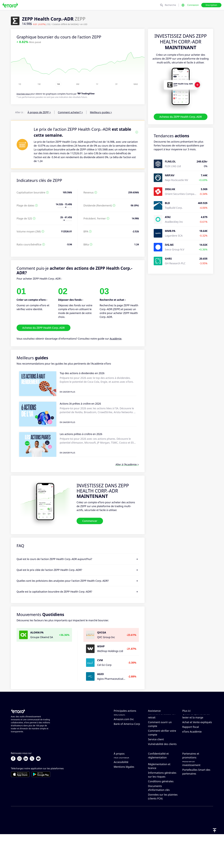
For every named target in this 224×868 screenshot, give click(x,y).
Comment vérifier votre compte (162, 749)
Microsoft (119, 731)
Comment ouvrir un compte (160, 741)
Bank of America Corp (127, 741)
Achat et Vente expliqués (197, 739)
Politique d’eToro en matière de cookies (160, 782)
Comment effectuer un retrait (162, 732)
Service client (156, 756)
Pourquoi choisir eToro (127, 777)
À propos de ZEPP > (39, 112)
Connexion (193, 5)
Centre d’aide (156, 717)
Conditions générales (161, 815)
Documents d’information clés (159, 821)
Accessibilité (121, 796)
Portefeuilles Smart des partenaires (196, 805)
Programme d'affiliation (197, 785)
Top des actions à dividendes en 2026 (82, 373)
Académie (115, 339)
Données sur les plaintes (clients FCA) (163, 830)
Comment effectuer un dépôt (162, 724)
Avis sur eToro (122, 781)
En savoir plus (67, 392)
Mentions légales (124, 800)
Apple (117, 717)
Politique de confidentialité (157, 791)
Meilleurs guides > (101, 112)
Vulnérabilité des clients (162, 761)
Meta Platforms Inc (125, 726)
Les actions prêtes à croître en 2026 (81, 434)
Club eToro (189, 790)
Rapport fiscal (191, 744)
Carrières (119, 786)
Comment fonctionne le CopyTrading (196, 719)
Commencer (90, 521)
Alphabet (119, 722)
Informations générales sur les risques (162, 808)
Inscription (211, 5)
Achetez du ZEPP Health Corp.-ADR (181, 117)
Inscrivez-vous (23, 94)
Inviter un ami (191, 781)
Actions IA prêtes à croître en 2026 (80, 404)
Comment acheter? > (70, 112)
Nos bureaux (121, 791)
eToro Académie (192, 748)
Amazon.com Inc (124, 736)
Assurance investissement (191, 797)
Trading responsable (195, 726)
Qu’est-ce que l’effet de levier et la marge (196, 732)
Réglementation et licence (159, 800)
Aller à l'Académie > (127, 464)
